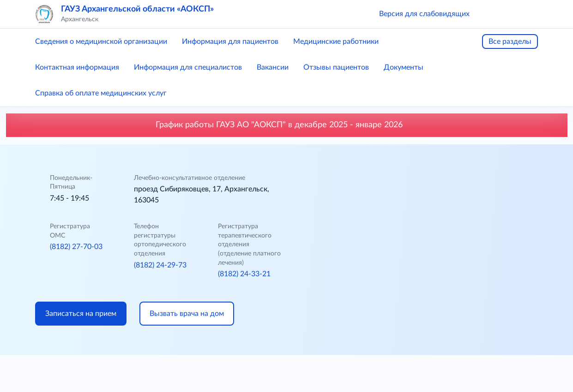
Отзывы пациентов (336, 67)
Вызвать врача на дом (187, 314)
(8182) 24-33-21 (244, 274)
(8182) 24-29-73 (160, 265)
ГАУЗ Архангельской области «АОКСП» (137, 9)
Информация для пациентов (230, 42)
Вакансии (273, 67)
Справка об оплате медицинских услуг (101, 93)
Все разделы (510, 42)
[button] (490, 14)
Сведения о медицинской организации (101, 42)
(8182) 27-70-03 (76, 247)
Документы (404, 67)
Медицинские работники (336, 42)
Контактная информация (77, 67)
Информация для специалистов (188, 67)
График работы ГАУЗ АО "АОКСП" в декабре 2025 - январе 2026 (287, 125)
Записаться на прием (81, 314)
